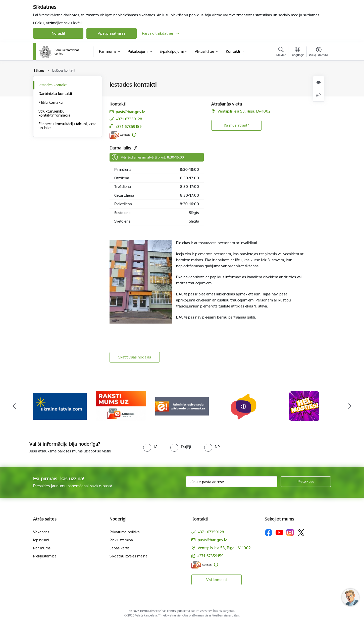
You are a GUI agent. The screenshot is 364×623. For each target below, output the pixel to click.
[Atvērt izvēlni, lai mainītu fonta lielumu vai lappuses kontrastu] (319, 53)
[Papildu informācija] (134, 135)
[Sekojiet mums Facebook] (269, 533)
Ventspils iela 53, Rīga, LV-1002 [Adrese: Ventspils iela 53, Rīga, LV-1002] (244, 111)
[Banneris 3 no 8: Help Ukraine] (60, 406)
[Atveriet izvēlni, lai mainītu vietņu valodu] (297, 52)
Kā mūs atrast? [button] (236, 125)
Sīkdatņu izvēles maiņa (128, 556)
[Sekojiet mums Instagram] (290, 532)
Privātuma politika (125, 532)
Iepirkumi (41, 540)
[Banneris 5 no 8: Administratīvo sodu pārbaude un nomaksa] (182, 406)
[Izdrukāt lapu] (319, 83)
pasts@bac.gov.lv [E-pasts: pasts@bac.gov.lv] (130, 112)
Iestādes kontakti (53, 85)
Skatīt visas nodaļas (135, 357)
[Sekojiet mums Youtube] (279, 532)
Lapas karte (119, 548)
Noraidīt (58, 33)
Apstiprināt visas (112, 33)
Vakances (41, 532)
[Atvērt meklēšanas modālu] (281, 53)
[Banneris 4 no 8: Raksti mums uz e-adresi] (121, 406)
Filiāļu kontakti (50, 102)
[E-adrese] (120, 135)
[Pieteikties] (306, 482)
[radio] (150, 447)
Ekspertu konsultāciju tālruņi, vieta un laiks (67, 126)
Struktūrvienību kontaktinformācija (54, 113)
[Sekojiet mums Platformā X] (301, 533)
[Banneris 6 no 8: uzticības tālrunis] (243, 406)
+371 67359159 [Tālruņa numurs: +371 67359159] (128, 126)
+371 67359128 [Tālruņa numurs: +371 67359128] (129, 119)
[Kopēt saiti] (135, 148)
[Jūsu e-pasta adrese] (232, 482)
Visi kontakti (216, 580)
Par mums (42, 548)
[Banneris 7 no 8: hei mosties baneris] (304, 406)
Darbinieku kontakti (55, 94)
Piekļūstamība (45, 556)
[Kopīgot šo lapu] (319, 95)
